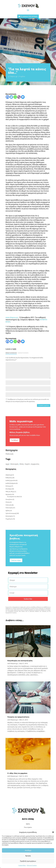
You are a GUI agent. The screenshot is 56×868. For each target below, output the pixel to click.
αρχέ (7, 464)
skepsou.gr (9, 475)
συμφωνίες (35, 464)
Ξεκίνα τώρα (16, 560)
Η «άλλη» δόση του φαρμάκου (17, 773)
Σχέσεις (8, 510)
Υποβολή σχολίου (44, 405)
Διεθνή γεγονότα (11, 480)
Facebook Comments (23, 353)
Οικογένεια (9, 499)
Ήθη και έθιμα (10, 492)
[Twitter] (11, 97)
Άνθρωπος (9, 478)
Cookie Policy (22, 865)
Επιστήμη (8, 489)
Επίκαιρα (8, 486)
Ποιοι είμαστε (28, 827)
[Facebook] (8, 97)
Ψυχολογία (9, 519)
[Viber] (19, 97)
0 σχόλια (22, 76)
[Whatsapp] (15, 97)
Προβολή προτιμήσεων (28, 861)
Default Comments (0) (11, 353)
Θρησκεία (9, 494)
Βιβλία (28, 824)
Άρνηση (28, 856)
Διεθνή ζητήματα (11, 483)
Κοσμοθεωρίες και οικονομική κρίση (20, 661)
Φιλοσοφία (9, 516)
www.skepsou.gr (12, 317)
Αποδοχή (28, 850)
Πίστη (7, 502)
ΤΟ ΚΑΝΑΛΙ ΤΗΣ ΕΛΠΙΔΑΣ (29, 16)
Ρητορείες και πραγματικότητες (18, 717)
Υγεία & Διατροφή (11, 513)
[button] (53, 832)
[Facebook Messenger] (23, 97)
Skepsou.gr (14, 76)
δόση (22, 464)
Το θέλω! (15, 440)
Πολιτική (9, 454)
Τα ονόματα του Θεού (13, 497)
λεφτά (27, 464)
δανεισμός (14, 464)
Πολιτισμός (9, 508)
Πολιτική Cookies (32, 865)
